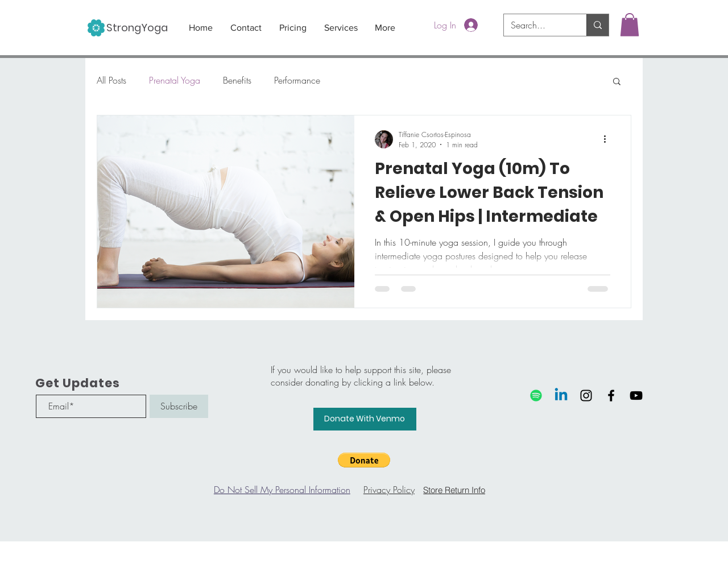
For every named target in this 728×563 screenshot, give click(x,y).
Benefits (237, 80)
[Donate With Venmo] (365, 419)
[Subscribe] (179, 406)
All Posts (111, 80)
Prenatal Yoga (175, 80)
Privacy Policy (389, 490)
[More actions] (609, 139)
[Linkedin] (561, 396)
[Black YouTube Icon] (636, 396)
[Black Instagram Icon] (586, 396)
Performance (297, 80)
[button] (630, 25)
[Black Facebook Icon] (611, 396)
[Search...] (537, 25)
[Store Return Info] (454, 490)
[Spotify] (536, 396)
